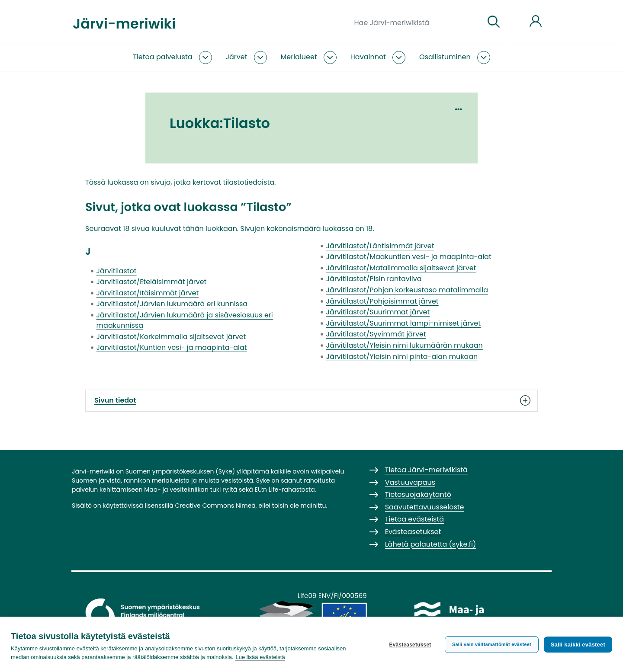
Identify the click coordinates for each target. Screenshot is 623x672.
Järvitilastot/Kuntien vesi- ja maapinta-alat (172, 347)
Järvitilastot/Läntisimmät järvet (380, 246)
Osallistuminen (445, 57)
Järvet (237, 57)
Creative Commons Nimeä (215, 506)
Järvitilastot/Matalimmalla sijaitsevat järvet (401, 268)
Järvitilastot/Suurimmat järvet (378, 312)
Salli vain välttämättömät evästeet (491, 644)
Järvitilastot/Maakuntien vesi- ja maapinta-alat (409, 257)
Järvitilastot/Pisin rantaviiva (374, 279)
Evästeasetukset (409, 644)
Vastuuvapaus (410, 482)
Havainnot (368, 57)
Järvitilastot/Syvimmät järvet (376, 334)
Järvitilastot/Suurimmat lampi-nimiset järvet (403, 323)
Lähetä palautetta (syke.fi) (431, 544)
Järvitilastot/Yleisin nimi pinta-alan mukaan (402, 357)
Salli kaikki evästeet (578, 644)
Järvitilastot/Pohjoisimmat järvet (382, 301)
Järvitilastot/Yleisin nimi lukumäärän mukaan (405, 345)
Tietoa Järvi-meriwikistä (426, 470)
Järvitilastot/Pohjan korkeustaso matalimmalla (407, 290)
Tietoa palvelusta (162, 57)
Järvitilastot (117, 271)
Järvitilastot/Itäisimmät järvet (148, 293)
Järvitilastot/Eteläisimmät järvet (152, 282)
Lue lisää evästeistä (260, 657)
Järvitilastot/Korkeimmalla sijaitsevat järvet (171, 337)
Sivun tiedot (311, 400)
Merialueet (299, 57)
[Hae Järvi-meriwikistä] (416, 22)
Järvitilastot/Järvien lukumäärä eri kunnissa (172, 304)
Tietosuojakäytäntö (418, 494)
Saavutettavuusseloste (425, 507)
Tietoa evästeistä (414, 519)
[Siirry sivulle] (494, 22)
